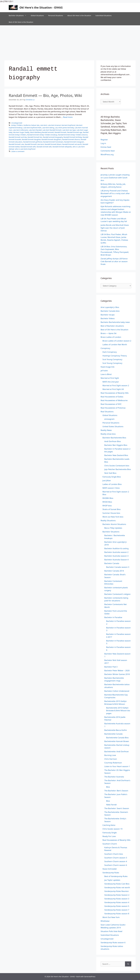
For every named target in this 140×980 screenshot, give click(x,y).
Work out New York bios (113, 517)
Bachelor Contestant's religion (117, 594)
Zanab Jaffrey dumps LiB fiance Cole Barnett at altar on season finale (114, 261)
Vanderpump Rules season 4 (117, 902)
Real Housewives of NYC (111, 404)
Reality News (106, 430)
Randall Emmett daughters (51, 139)
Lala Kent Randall (35, 130)
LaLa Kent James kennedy (64, 128)
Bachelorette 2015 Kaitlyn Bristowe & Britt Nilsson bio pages (118, 711)
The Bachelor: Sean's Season (117, 808)
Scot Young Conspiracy (112, 359)
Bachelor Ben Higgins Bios (116, 445)
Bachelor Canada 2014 (114, 571)
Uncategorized (17, 123)
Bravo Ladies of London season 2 (117, 341)
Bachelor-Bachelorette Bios (114, 438)
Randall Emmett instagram (74, 142)
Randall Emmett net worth (72, 144)
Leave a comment (18, 151)
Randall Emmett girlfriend (33, 142)
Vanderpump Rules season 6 (113, 942)
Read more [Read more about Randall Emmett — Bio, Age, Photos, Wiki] (68, 117)
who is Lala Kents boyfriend (25, 149)
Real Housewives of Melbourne (114, 400)
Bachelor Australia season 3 (116, 556)
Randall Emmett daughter (31, 139)
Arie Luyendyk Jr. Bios (110, 307)
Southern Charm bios (114, 854)
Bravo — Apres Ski (109, 333)
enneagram (109, 419)
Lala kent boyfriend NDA (32, 128)
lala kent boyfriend (68, 125)
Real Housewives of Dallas (112, 397)
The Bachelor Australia (114, 777)
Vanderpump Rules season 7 (117, 910)
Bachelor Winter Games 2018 (117, 674)
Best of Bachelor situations (112, 326)
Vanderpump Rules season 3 (117, 899)
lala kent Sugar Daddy (21, 132)
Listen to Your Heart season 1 (117, 766)
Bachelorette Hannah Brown (117, 741)
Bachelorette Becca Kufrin (116, 730)
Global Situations (37, 15)
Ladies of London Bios (112, 484)
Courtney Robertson (113, 763)
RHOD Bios (107, 502)
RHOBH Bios (108, 498)
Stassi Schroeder (110, 869)
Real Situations (107, 412)
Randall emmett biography (53, 137)
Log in (103, 143)
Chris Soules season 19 (112, 829)
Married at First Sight (110, 378)
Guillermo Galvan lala (31, 125)
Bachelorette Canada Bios (117, 738)
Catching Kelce (109, 825)
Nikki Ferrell (111, 805)
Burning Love (110, 755)
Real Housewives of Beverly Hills (115, 393)
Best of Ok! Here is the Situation (21, 22)
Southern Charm (110, 844)
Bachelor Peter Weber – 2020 (117, 670)
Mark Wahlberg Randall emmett (42, 132)
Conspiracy (105, 348)
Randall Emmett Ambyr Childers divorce (73, 135)
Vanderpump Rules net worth (117, 887)
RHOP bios (107, 506)
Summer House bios (111, 513)
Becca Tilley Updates (113, 528)
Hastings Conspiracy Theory (115, 356)
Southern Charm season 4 (116, 861)
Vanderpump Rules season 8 (117, 914)
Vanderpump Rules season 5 (117, 906)
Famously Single (110, 833)
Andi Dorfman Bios (113, 441)
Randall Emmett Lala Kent (34, 144)
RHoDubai (105, 921)
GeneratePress (90, 976)
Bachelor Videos (108, 318)
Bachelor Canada (112, 563)
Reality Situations (108, 520)
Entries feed (106, 147)
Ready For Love (109, 836)
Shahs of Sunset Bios (112, 509)
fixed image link (108, 367)
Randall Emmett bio (35, 137)
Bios (108, 787)
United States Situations (113, 426)
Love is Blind (106, 374)
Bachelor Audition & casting (116, 548)
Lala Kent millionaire (20, 130)
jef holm (104, 371)
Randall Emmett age (75, 132)
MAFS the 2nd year (111, 382)
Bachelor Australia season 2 (116, 552)
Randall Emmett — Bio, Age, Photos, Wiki (45, 95)
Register (104, 140)
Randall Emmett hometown (53, 142)
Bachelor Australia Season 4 (116, 560)
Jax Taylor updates (112, 880)
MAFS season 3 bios (111, 488)
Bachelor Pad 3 (111, 667)
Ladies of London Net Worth (115, 344)
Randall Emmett (60, 132)
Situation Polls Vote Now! (112, 931)
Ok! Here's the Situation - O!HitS (41, 7)
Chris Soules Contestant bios (117, 466)
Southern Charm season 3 (116, 858)
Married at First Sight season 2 (116, 385)
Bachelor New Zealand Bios (116, 455)
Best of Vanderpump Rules (116, 876)
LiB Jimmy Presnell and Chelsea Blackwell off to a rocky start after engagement (115, 193)
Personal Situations (56, 15)
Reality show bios (108, 434)
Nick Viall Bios (110, 473)
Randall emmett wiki (44, 147)
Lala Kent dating (48, 128)
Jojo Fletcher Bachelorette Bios (118, 469)
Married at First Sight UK (113, 389)
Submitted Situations (104, 15)
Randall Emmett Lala (16, 144)
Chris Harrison (111, 759)
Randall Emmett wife (28, 147)
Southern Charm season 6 (116, 865)
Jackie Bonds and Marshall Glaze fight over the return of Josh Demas (115, 228)
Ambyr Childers (17, 125)
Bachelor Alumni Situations (114, 524)
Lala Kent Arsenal (54, 125)
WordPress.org (107, 154)
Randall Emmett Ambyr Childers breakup (42, 135)
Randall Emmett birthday (73, 137)
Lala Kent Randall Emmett (52, 130)
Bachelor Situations (19, 15)
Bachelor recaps (108, 315)
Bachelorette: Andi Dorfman (117, 751)
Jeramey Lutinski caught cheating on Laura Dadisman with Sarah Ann (115, 178)
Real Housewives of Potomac (113, 408)
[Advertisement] (70, 42)
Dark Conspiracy (110, 352)
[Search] (128, 964)
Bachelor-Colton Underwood (117, 691)
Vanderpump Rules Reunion (117, 891)
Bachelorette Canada (113, 734)
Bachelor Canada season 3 (118, 567)
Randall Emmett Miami (53, 144)
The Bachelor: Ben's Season (116, 791)
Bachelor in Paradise (113, 617)
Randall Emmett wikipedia (62, 147)
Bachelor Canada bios (110, 311)
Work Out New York (111, 917)
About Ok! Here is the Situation (79, 15)
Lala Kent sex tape (69, 130)
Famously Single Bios (112, 477)
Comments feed (108, 151)
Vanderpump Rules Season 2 (117, 895)
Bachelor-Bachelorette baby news (115, 322)
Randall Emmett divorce (71, 139)
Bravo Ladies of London (111, 337)
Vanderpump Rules (111, 873)
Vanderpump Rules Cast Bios (117, 884)
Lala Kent (44, 125)
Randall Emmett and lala (18, 137)
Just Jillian (107, 480)
